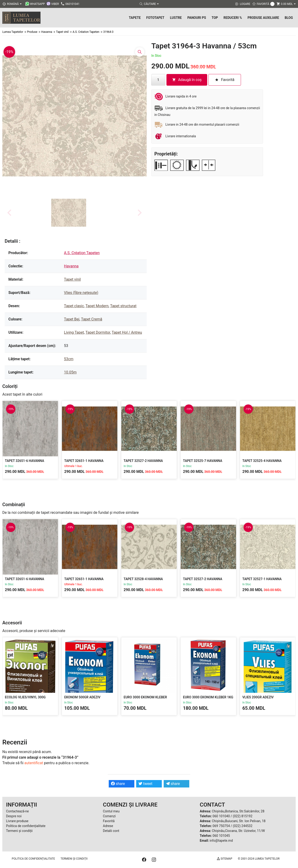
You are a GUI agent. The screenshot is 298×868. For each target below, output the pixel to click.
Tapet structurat (123, 306)
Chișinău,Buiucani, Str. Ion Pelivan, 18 (239, 821)
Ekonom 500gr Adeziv (82, 697)
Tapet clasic (74, 306)
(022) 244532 (243, 826)
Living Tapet (74, 332)
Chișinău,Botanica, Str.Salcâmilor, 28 (238, 811)
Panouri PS (197, 18)
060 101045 (221, 836)
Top (215, 18)
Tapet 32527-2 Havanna (143, 461)
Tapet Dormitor (98, 332)
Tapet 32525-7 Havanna (203, 461)
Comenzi (109, 816)
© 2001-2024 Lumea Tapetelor (259, 859)
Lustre (176, 18)
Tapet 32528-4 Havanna (143, 579)
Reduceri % (233, 18)
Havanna (71, 266)
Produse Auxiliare (263, 18)
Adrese (108, 826)
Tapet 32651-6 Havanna (25, 461)
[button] (69, 213)
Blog (289, 18)
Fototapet (155, 18)
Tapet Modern (97, 306)
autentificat (34, 763)
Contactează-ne (17, 811)
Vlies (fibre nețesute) (81, 293)
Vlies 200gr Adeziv (258, 697)
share (118, 784)
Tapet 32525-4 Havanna (262, 461)
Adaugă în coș (187, 80)
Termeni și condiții (19, 831)
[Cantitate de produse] (158, 80)
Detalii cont (111, 831)
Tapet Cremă (92, 319)
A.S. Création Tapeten (82, 253)
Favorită (109, 821)
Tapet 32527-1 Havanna (262, 579)
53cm (69, 359)
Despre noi (14, 816)
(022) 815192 (243, 816)
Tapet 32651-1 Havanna (84, 461)
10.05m (70, 372)
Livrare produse (17, 821)
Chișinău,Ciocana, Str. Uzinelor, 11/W (238, 831)
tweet (145, 784)
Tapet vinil (72, 279)
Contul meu (111, 811)
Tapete (135, 18)
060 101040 (221, 816)
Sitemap (225, 859)
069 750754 (221, 826)
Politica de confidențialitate (26, 826)
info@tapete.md (221, 841)
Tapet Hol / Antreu (127, 332)
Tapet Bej (72, 319)
